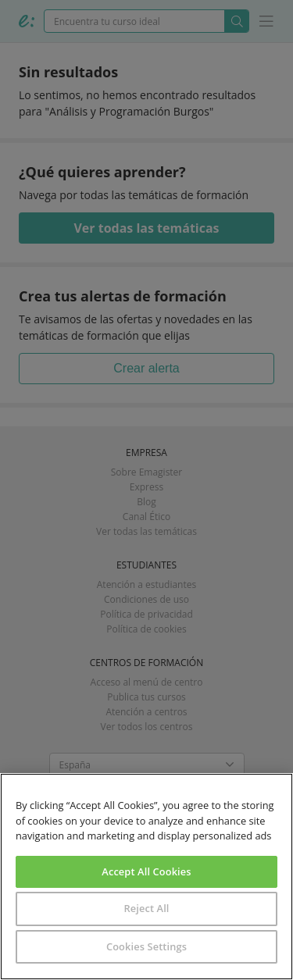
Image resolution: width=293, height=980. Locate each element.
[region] (146, 877)
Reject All (146, 908)
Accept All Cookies (146, 871)
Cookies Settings (146, 946)
